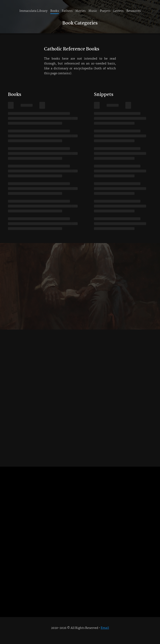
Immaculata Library (33, 11)
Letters (118, 11)
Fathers (67, 11)
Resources (134, 11)
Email (105, 628)
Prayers (105, 11)
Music (93, 11)
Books (55, 11)
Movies (81, 11)
